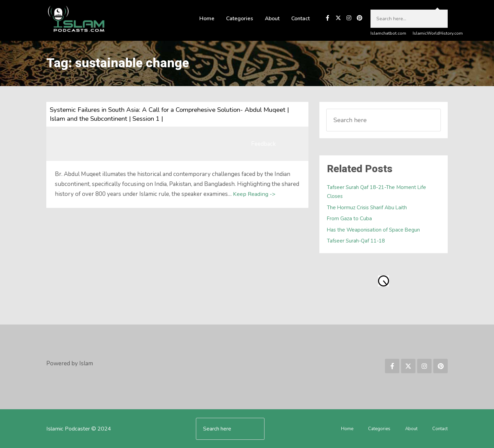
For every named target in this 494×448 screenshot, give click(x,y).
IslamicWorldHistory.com (438, 34)
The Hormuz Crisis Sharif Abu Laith (368, 207)
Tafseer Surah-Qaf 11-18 (357, 241)
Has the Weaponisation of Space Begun (374, 230)
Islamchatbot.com (388, 34)
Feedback (263, 144)
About (272, 19)
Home (207, 19)
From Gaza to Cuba (350, 219)
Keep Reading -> (254, 194)
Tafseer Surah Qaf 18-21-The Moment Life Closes (378, 192)
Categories (240, 19)
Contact (301, 19)
